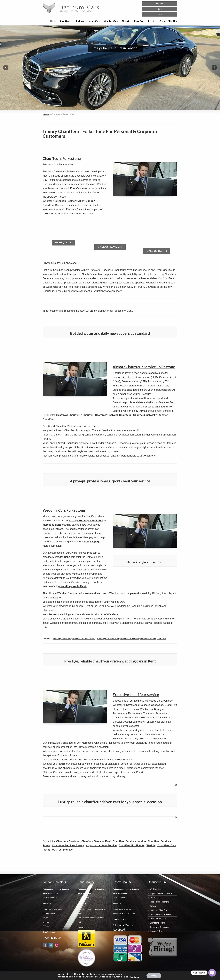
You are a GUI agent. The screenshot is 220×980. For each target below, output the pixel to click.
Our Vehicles (155, 898)
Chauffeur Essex (119, 919)
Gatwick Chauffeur (120, 415)
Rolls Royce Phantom (159, 902)
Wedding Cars (111, 21)
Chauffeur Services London (129, 841)
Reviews (80, 21)
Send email (47, 903)
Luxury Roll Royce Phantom (86, 521)
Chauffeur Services (68, 841)
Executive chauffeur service (136, 695)
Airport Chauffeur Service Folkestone (144, 367)
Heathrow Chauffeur (68, 415)
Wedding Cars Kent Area (108, 639)
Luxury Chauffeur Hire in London (114, 48)
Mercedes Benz (52, 525)
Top (176, 785)
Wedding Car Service (129, 639)
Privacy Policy (156, 931)
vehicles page (92, 542)
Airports (126, 21)
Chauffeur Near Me (158, 919)
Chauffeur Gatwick (144, 415)
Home (53, 21)
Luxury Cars (94, 21)
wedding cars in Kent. (74, 586)
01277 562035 (121, 898)
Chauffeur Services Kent (96, 841)
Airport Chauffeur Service (101, 845)
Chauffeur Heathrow (95, 415)
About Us (50, 850)
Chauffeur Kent (83, 928)
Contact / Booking (168, 21)
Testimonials (65, 850)
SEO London (173, 977)
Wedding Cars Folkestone (64, 510)
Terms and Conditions (159, 927)
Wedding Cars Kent (62, 639)
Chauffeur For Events (132, 845)
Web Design (160, 977)
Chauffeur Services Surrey (68, 845)
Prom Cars (139, 21)
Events (152, 21)
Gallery (153, 906)
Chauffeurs (66, 21)
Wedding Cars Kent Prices (84, 639)
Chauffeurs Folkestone (62, 158)
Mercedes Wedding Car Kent (153, 639)
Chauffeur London (49, 932)
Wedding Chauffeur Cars (161, 845)
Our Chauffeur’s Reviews (161, 914)
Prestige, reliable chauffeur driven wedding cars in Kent (110, 661)
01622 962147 (86, 898)
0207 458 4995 (51, 898)
